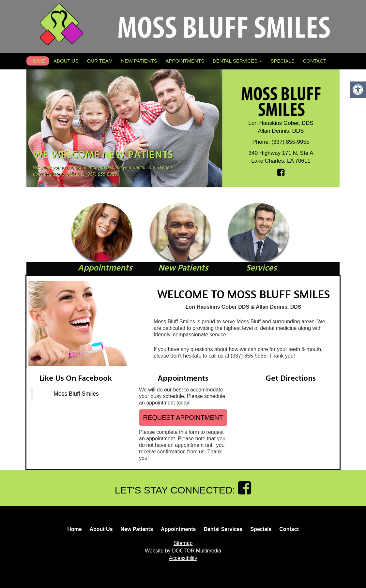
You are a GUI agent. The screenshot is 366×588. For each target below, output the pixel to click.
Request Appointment (183, 418)
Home (38, 61)
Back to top (183, 568)
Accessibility (183, 558)
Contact (315, 61)
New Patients (139, 61)
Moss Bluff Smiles (76, 394)
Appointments (185, 61)
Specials (282, 61)
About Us (66, 61)
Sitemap (183, 543)
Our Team (100, 61)
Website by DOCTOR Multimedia (183, 551)
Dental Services (237, 61)
